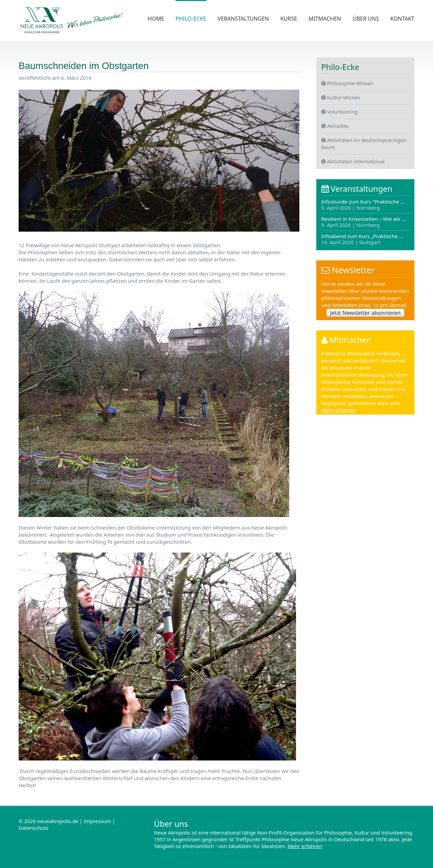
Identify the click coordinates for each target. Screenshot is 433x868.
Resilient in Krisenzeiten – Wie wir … (364, 222)
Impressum (97, 821)
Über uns (366, 19)
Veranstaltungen (243, 19)
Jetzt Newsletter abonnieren (366, 313)
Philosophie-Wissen (347, 83)
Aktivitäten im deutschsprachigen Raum (364, 143)
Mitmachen (325, 19)
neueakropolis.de (58, 821)
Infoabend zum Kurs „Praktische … (362, 239)
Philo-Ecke (191, 19)
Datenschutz (33, 828)
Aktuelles (335, 125)
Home (156, 19)
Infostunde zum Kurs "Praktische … (363, 205)
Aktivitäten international (353, 161)
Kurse (289, 19)
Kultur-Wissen (341, 97)
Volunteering (340, 111)
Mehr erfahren (339, 411)
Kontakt (402, 19)
